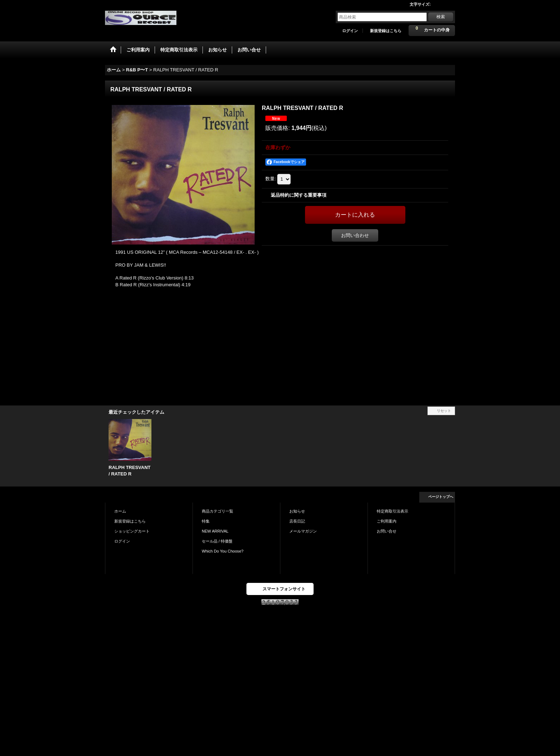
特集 (206, 521)
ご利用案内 (387, 521)
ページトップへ (441, 497)
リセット (444, 411)
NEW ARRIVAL (215, 531)
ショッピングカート (132, 531)
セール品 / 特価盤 (217, 541)
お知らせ (297, 511)
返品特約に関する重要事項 (299, 195)
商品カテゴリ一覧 (217, 511)
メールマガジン (303, 531)
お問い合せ (387, 531)
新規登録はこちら (386, 31)
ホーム (120, 511)
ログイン (350, 31)
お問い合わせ (355, 235)
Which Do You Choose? (223, 551)
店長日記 (297, 521)
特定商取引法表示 (392, 511)
